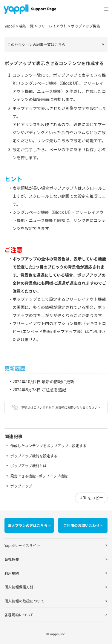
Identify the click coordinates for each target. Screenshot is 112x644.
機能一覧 (26, 26)
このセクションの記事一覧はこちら (36, 44)
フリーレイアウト (52, 26)
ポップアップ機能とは (29, 466)
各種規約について (19, 615)
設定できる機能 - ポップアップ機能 (39, 476)
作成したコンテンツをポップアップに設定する (49, 446)
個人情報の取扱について (24, 601)
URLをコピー (91, 498)
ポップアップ (21, 486)
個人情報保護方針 (19, 587)
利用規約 (12, 573)
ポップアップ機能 (86, 26)
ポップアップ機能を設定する (34, 456)
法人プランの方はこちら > (29, 525)
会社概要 (12, 559)
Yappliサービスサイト (22, 545)
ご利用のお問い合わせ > (83, 525)
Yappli (10, 26)
